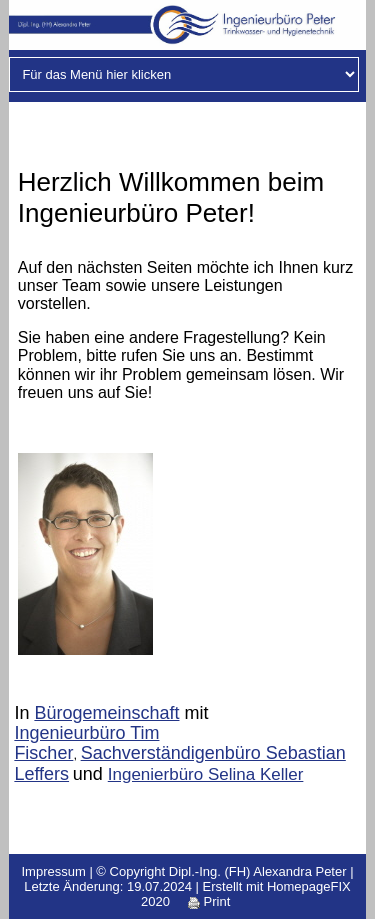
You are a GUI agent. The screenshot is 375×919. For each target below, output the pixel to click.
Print (209, 901)
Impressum (53, 871)
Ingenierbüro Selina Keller (206, 774)
